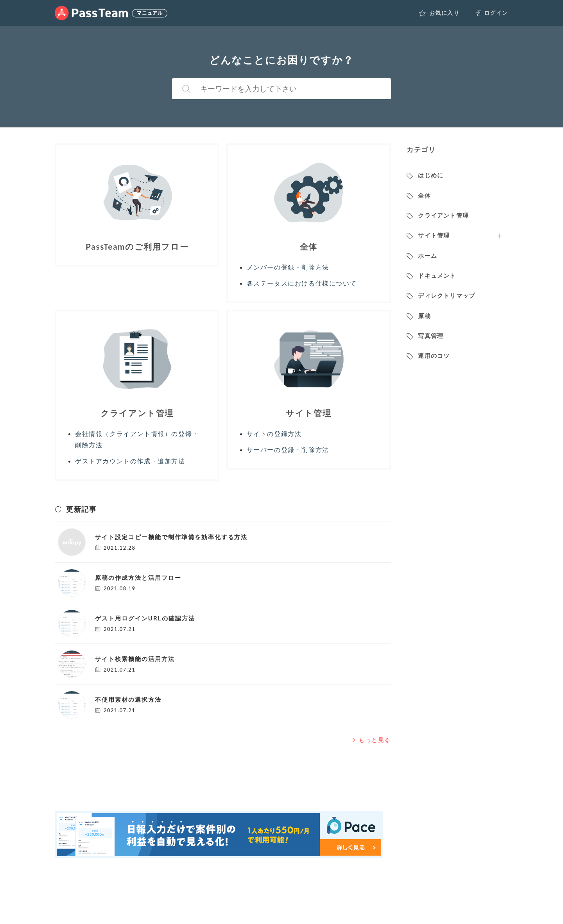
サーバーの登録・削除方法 (288, 449)
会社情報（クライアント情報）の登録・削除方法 (137, 439)
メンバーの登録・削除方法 (288, 267)
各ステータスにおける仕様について (302, 283)
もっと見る (371, 740)
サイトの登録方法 (274, 433)
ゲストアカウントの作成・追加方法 (130, 461)
